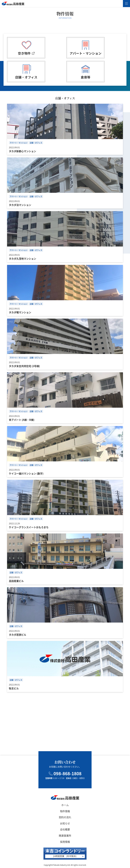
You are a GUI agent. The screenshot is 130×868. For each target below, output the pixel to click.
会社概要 (65, 829)
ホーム (65, 805)
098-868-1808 (65, 773)
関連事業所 (65, 835)
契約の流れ (65, 817)
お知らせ (65, 823)
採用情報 (65, 842)
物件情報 (65, 811)
